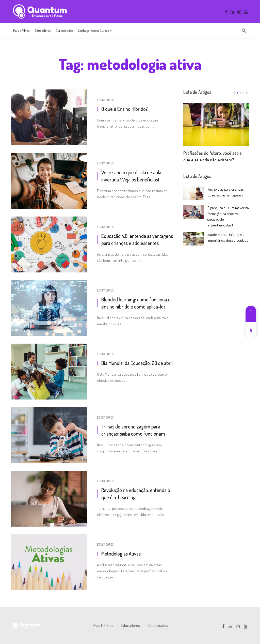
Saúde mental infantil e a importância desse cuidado (228, 237)
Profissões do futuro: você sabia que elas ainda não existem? (212, 154)
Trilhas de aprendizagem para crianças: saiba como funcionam (133, 430)
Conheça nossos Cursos (93, 30)
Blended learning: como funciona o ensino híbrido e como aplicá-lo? (136, 303)
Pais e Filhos (21, 30)
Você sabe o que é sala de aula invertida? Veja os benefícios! (131, 176)
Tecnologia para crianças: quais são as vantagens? (226, 192)
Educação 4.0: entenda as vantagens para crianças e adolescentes (137, 239)
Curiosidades (64, 30)
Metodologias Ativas (121, 554)
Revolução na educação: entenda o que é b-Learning (136, 494)
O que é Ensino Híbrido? (125, 109)
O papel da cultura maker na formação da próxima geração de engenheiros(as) (228, 216)
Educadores (43, 30)
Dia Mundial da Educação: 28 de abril (137, 363)
